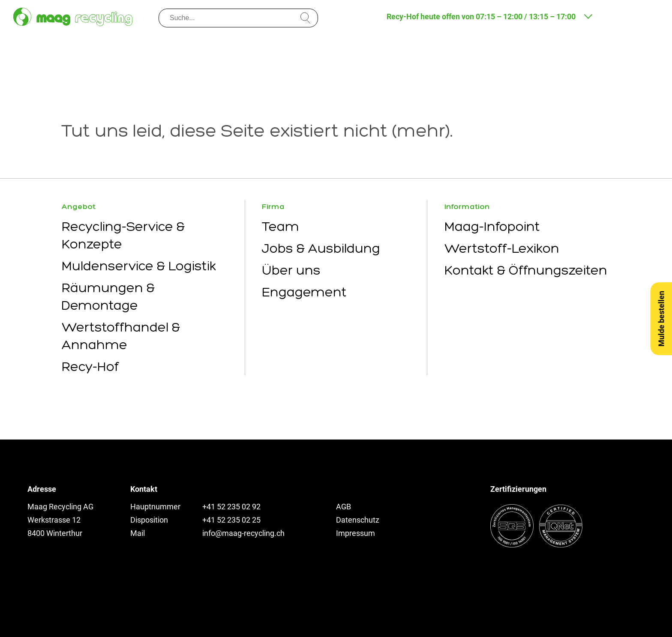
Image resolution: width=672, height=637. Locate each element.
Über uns (291, 270)
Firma (273, 206)
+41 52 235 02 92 (231, 507)
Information (467, 206)
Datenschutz (358, 520)
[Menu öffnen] (649, 16)
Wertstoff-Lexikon (502, 248)
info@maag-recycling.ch (243, 533)
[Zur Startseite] (73, 17)
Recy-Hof (90, 366)
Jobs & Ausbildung (321, 248)
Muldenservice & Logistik (139, 266)
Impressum (355, 533)
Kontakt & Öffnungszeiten (526, 270)
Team (280, 226)
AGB (343, 507)
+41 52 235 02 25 (231, 520)
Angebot (79, 206)
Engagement (304, 292)
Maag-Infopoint (492, 226)
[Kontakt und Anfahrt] (615, 16)
